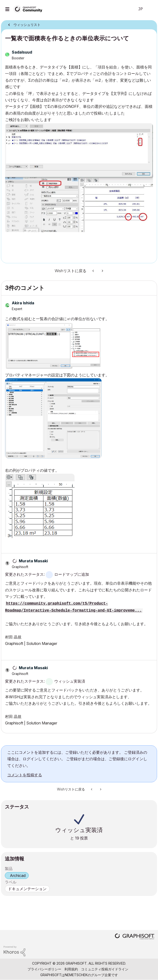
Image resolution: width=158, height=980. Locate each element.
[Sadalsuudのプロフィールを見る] (22, 52)
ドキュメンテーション (27, 889)
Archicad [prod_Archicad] (18, 876)
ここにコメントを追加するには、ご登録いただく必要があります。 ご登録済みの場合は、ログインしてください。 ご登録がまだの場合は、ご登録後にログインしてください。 (77, 759)
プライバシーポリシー (44, 969)
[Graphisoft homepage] (135, 937)
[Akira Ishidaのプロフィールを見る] (23, 303)
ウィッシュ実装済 (70, 681)
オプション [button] (150, 23)
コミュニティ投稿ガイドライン (105, 969)
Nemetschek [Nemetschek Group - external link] (76, 975)
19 (77, 838)
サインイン (150, 9)
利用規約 (71, 969)
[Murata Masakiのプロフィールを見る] (33, 561)
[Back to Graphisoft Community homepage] (29, 9)
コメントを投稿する (25, 775)
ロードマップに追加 (72, 574)
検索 (124, 9)
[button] (79, 178)
